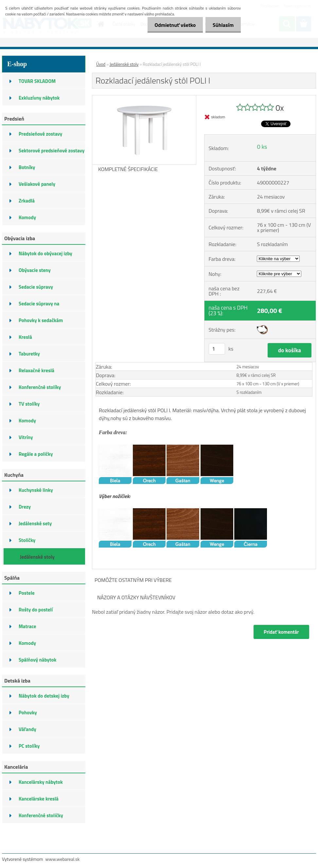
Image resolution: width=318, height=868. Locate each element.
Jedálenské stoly (124, 64)
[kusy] (217, 349)
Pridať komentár (281, 632)
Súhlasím (222, 25)
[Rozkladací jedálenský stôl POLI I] (144, 98)
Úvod (101, 64)
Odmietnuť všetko (172, 25)
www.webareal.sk (63, 859)
